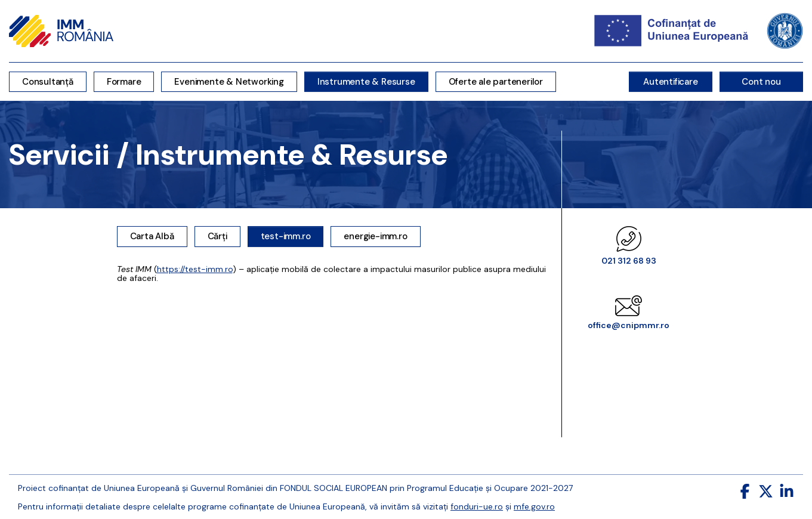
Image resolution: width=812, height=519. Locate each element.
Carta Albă (152, 236)
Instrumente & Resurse (366, 82)
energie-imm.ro (375, 236)
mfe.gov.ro (534, 506)
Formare (124, 82)
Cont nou (761, 82)
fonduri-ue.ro (477, 506)
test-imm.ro (286, 236)
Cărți (217, 236)
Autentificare (670, 82)
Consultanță (48, 82)
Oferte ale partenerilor (496, 82)
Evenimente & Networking (229, 82)
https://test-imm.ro (195, 269)
